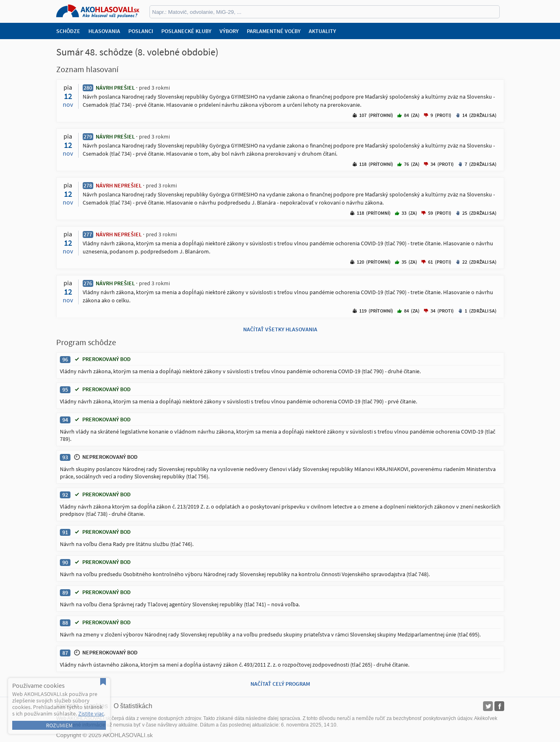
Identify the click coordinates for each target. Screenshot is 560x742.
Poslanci (141, 31)
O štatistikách (133, 706)
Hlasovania (104, 31)
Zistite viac (91, 713)
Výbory (229, 31)
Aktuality (322, 31)
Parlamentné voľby (274, 31)
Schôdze (68, 31)
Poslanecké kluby (186, 31)
